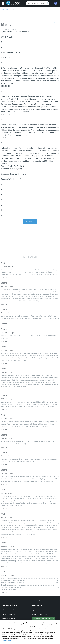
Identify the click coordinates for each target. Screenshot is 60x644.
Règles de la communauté (40, 610)
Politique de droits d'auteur (10, 610)
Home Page (5, 9)
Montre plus (30, 221)
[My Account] (56, 3)
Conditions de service (8, 619)
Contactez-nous (6, 601)
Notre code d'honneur (8, 614)
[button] (4, 4)
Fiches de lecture (37, 605)
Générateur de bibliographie (40, 601)
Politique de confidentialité (40, 614)
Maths (14, 9)
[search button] (47, 3)
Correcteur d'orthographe (9, 605)
